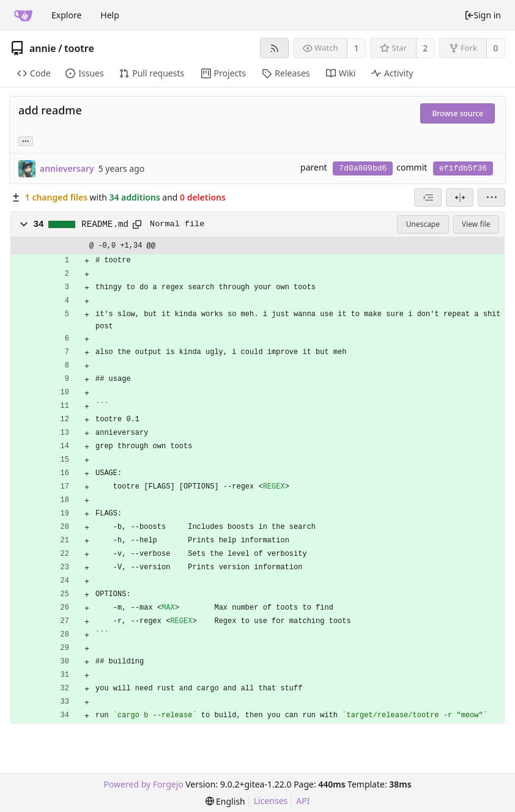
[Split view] (460, 197)
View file (476, 224)
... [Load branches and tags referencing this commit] (26, 140)
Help (110, 15)
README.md (105, 224)
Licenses (271, 801)
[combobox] (428, 197)
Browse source (458, 113)
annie (43, 48)
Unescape (423, 224)
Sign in (483, 15)
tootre (79, 48)
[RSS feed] (274, 48)
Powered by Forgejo (143, 784)
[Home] (23, 15)
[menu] (491, 197)
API (303, 801)
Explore (66, 15)
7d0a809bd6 (363, 168)
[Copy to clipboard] (137, 224)
